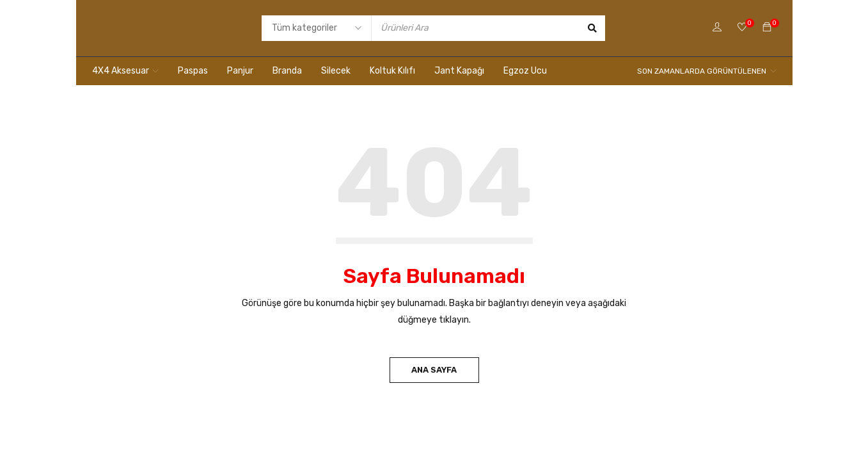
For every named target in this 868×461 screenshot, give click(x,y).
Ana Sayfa (434, 370)
